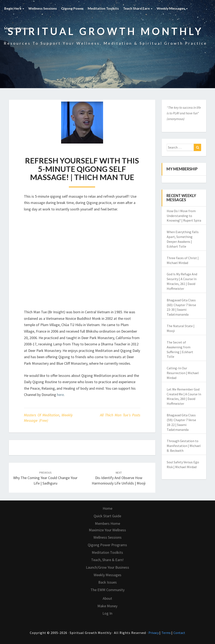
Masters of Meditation (42, 415)
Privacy (154, 633)
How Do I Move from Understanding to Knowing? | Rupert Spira (184, 216)
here (60, 395)
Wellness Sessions (43, 8)
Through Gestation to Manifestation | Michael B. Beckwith (184, 446)
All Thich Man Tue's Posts (120, 415)
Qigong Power (72, 8)
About (107, 598)
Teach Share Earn (138, 8)
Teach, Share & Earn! (107, 560)
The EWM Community (107, 590)
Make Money (107, 606)
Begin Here (14, 8)
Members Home (107, 523)
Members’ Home (19, 28)
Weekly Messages (172, 8)
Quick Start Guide (107, 516)
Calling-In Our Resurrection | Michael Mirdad (183, 373)
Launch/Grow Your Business (107, 567)
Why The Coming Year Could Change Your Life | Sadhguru (45, 478)
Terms (166, 633)
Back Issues (107, 582)
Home (107, 508)
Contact (179, 633)
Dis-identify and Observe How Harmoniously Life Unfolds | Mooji (119, 478)
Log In (107, 613)
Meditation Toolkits (103, 8)
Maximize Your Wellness (107, 530)
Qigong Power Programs (107, 545)
